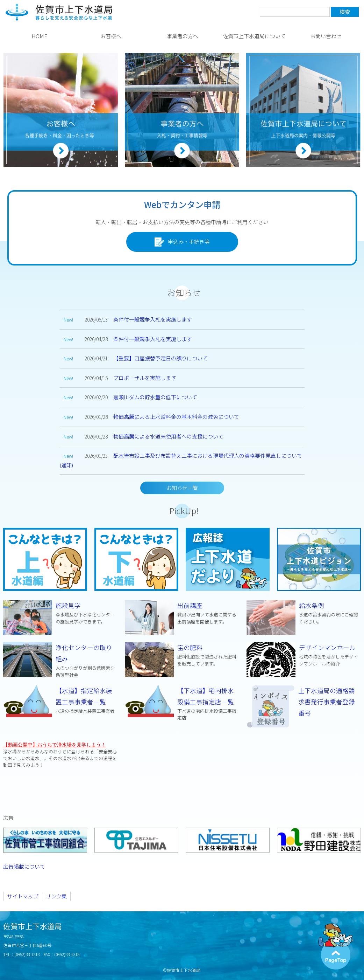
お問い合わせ (326, 36)
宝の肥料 (182, 655)
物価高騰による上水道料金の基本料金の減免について (176, 417)
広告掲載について (24, 867)
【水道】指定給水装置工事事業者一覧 (60, 700)
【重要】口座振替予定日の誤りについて (160, 358)
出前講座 (182, 613)
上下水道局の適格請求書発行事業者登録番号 (327, 702)
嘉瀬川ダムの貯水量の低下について (155, 397)
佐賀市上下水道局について (254, 36)
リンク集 (56, 897)
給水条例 (304, 613)
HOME (39, 36)
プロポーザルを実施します (145, 378)
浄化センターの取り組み (60, 660)
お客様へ (111, 36)
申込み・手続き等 (182, 242)
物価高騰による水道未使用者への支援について (168, 436)
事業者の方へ (183, 36)
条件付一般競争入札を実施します (153, 319)
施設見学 (60, 613)
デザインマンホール (304, 655)
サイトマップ (23, 897)
